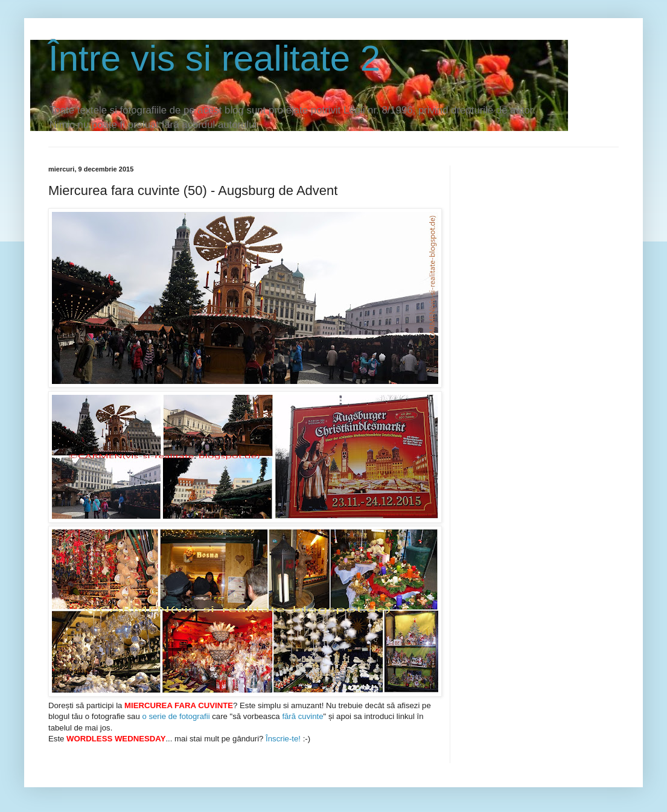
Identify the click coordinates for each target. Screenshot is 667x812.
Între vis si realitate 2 (214, 58)
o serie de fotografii (176, 716)
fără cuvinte (302, 716)
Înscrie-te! (282, 739)
